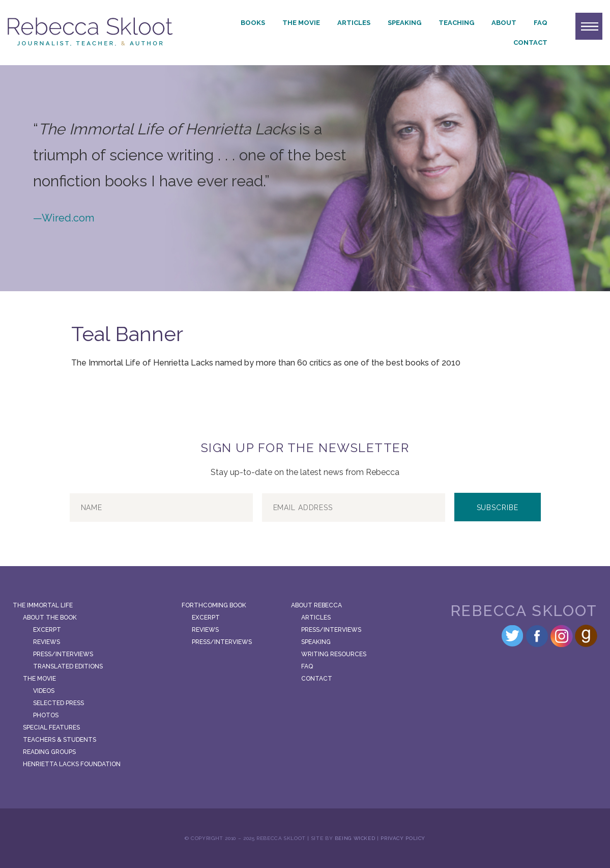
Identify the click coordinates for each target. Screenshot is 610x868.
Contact (530, 43)
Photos (46, 715)
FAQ (541, 23)
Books (253, 23)
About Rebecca (316, 605)
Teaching (456, 23)
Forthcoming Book (214, 605)
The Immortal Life (43, 605)
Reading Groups (49, 752)
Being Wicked (355, 838)
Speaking (404, 23)
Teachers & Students (60, 740)
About (504, 23)
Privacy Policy (403, 838)
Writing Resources (334, 654)
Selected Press (59, 703)
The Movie (301, 23)
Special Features (51, 727)
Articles (354, 23)
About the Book (50, 618)
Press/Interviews (63, 654)
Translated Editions (68, 666)
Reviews (47, 642)
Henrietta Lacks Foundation (72, 764)
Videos (44, 691)
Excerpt (47, 630)
